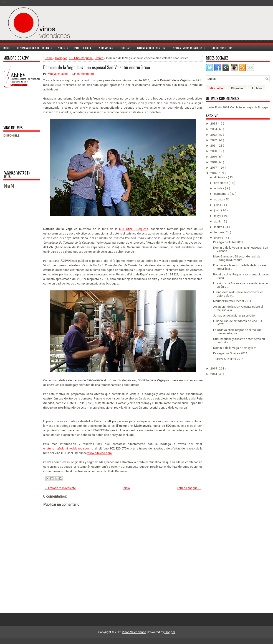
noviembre (221, 183)
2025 (214, 124)
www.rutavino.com (100, 453)
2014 (214, 374)
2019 (214, 157)
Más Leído (216, 88)
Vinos (65, 47)
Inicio (7, 48)
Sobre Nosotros (222, 48)
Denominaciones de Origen (36, 47)
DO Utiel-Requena (81, 58)
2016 (214, 173)
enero (218, 238)
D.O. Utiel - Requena (134, 229)
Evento (99, 58)
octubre (220, 188)
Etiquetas (237, 88)
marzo (219, 227)
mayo (218, 216)
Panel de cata (83, 48)
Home (49, 58)
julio (217, 205)
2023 (214, 135)
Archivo (257, 88)
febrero (219, 232)
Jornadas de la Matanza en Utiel (234, 316)
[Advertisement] (18, 106)
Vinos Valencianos (134, 632)
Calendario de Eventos (151, 48)
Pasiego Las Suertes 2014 (230, 353)
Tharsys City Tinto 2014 (228, 359)
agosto (219, 199)
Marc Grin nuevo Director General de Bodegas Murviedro (237, 258)
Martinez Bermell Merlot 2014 (232, 301)
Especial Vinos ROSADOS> (190, 47)
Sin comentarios (83, 74)
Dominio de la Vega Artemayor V (234, 348)
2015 (214, 368)
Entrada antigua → (189, 488)
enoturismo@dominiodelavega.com (67, 448)
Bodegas (125, 48)
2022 (214, 140)
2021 (214, 146)
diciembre (221, 177)
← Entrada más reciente (60, 488)
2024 (214, 129)
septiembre (222, 194)
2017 (214, 168)
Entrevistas (105, 48)
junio (218, 210)
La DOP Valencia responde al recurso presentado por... (237, 332)
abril (217, 221)
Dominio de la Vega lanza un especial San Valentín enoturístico (97, 67)
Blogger (263, 107)
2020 (214, 151)
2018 (214, 162)
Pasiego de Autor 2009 (228, 242)
